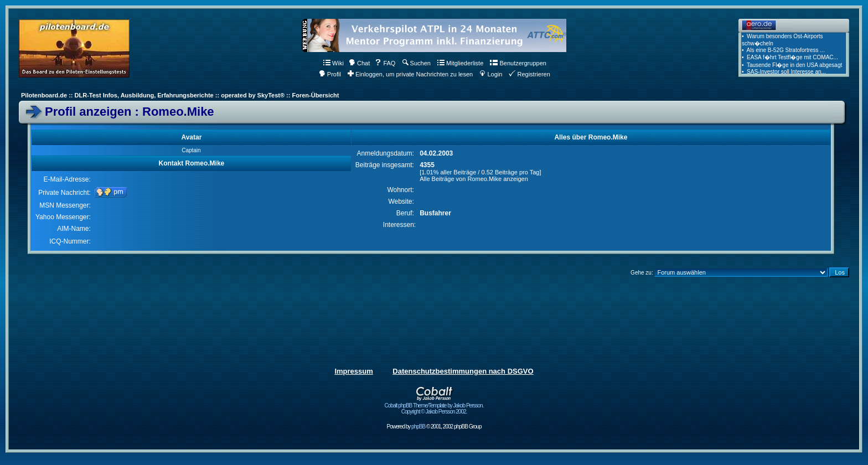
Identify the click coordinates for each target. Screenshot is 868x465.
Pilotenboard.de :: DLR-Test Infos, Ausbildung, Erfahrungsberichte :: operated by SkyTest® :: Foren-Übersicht (180, 95)
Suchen (417, 63)
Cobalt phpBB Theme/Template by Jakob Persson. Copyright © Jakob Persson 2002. (434, 406)
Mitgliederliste (460, 63)
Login (491, 74)
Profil (330, 74)
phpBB (418, 427)
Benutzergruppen (518, 63)
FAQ (385, 63)
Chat (359, 63)
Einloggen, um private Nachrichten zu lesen (410, 74)
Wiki (334, 63)
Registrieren (529, 74)
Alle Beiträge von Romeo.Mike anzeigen (474, 179)
